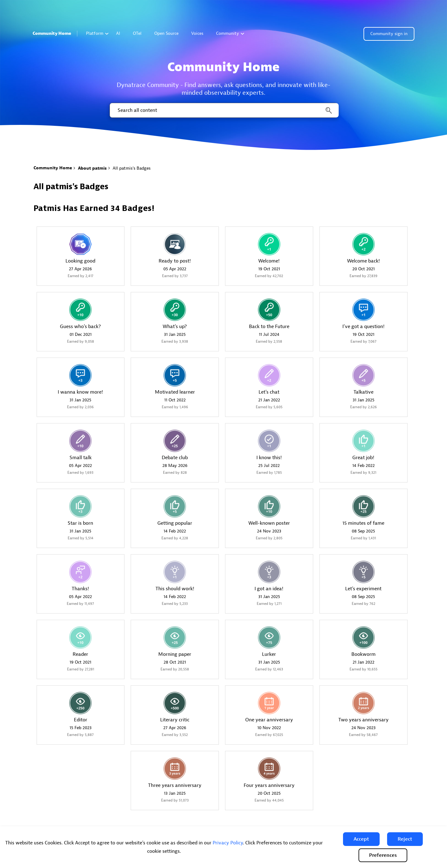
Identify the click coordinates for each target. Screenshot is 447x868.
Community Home (52, 33)
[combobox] (224, 110)
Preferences (383, 855)
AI (118, 33)
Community (230, 33)
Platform (97, 33)
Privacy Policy (228, 843)
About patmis (92, 168)
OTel (137, 33)
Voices (197, 33)
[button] (361, 839)
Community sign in (389, 34)
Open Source (166, 33)
